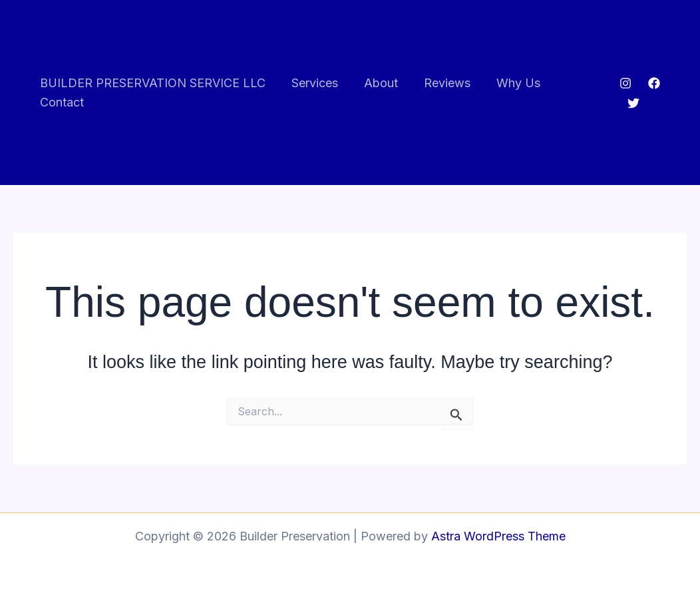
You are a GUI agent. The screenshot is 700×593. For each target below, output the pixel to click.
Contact (61, 102)
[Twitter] (633, 103)
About (376, 83)
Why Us (509, 83)
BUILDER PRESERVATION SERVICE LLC (151, 83)
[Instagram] (624, 83)
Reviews (440, 83)
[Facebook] (653, 83)
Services (311, 83)
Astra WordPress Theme (498, 536)
